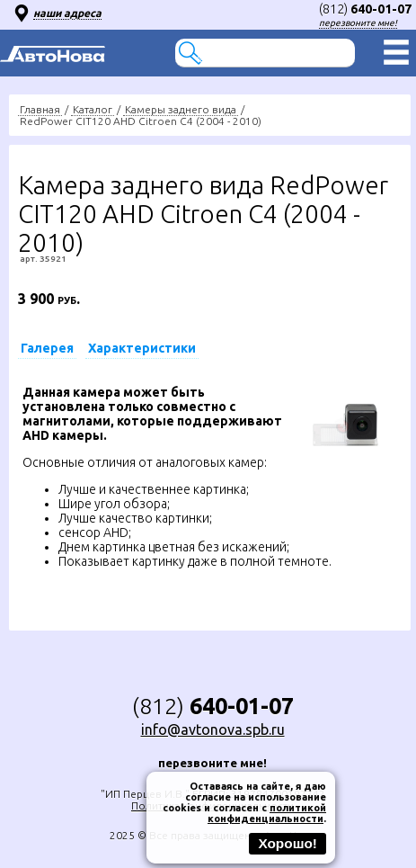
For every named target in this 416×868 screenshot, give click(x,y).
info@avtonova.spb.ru (213, 729)
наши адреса (67, 13)
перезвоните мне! (358, 23)
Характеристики (142, 348)
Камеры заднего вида (181, 109)
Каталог (93, 109)
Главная (40, 109)
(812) (365, 9)
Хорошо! (288, 843)
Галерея (47, 348)
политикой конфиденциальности (267, 813)
